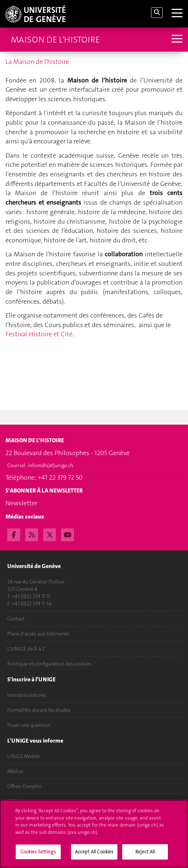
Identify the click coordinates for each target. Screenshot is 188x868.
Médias (15, 771)
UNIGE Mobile (24, 756)
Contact (16, 619)
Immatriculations (27, 695)
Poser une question (29, 725)
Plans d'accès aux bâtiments (38, 634)
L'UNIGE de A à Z (26, 649)
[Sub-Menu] (176, 39)
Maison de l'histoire (55, 40)
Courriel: (40, 465)
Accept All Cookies (94, 855)
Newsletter (21, 503)
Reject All (145, 855)
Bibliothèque (22, 801)
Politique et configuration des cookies (49, 664)
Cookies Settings (38, 855)
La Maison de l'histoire (37, 62)
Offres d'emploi (25, 786)
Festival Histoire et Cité (40, 334)
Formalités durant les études (39, 710)
